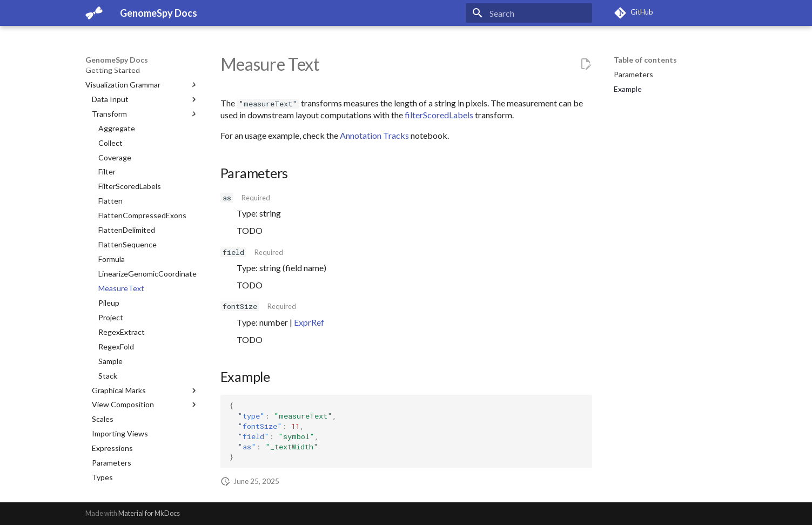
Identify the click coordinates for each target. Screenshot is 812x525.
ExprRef (309, 322)
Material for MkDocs (149, 513)
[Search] (529, 13)
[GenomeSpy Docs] (94, 13)
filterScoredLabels (439, 115)
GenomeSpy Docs (117, 60)
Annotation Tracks (374, 135)
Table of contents (645, 60)
